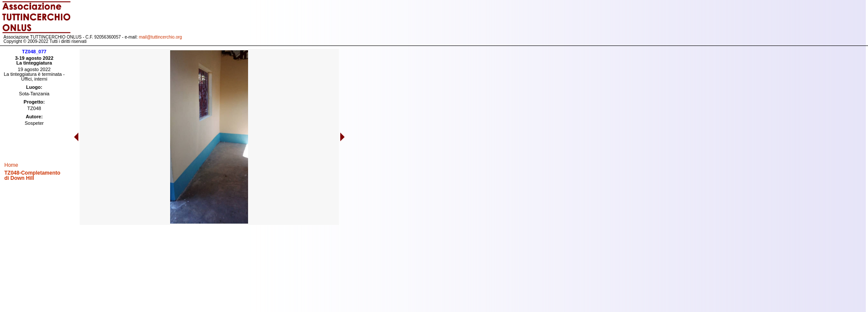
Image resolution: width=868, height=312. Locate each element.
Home (11, 165)
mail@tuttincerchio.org (161, 37)
